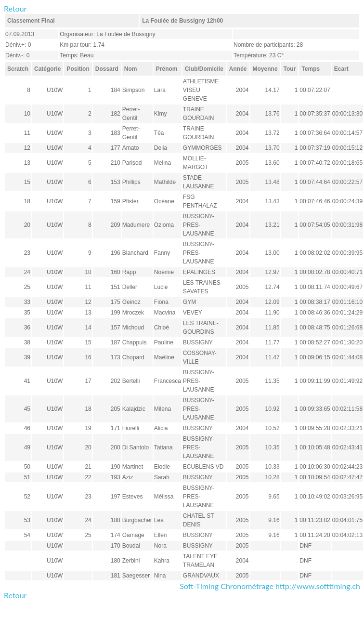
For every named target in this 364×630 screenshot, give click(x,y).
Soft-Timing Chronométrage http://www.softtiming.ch (270, 586)
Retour (15, 8)
